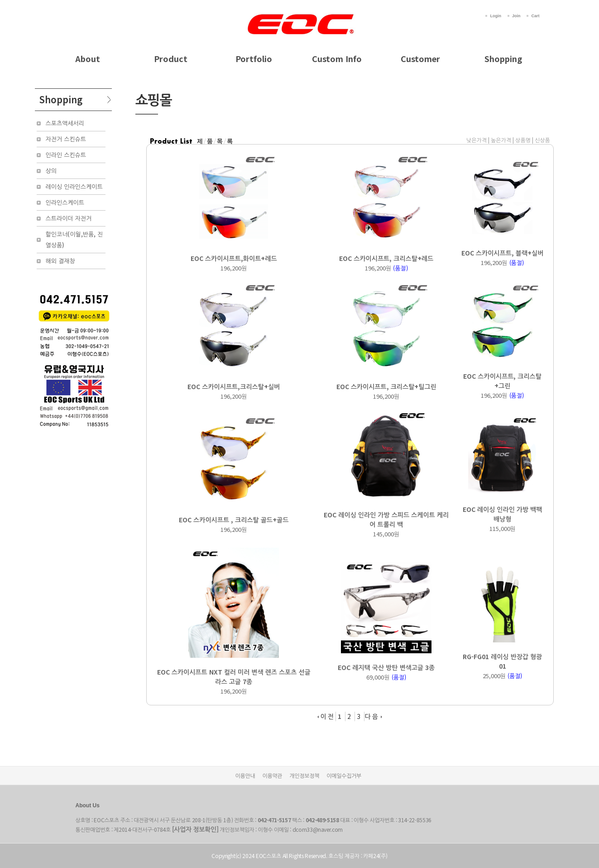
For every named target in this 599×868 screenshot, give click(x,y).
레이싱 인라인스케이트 (74, 186)
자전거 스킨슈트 (66, 139)
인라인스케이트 (65, 202)
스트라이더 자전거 (69, 218)
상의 (51, 171)
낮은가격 (477, 140)
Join (516, 16)
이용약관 (272, 775)
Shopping (503, 58)
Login (496, 16)
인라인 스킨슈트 (66, 155)
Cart (535, 16)
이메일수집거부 (344, 775)
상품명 (523, 140)
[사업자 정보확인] (195, 829)
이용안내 (245, 775)
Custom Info (337, 58)
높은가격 (501, 140)
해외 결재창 (60, 261)
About (88, 58)
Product (171, 58)
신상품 (542, 140)
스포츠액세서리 (65, 123)
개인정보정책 (304, 775)
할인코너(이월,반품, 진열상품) (74, 239)
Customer (420, 58)
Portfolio (254, 58)
